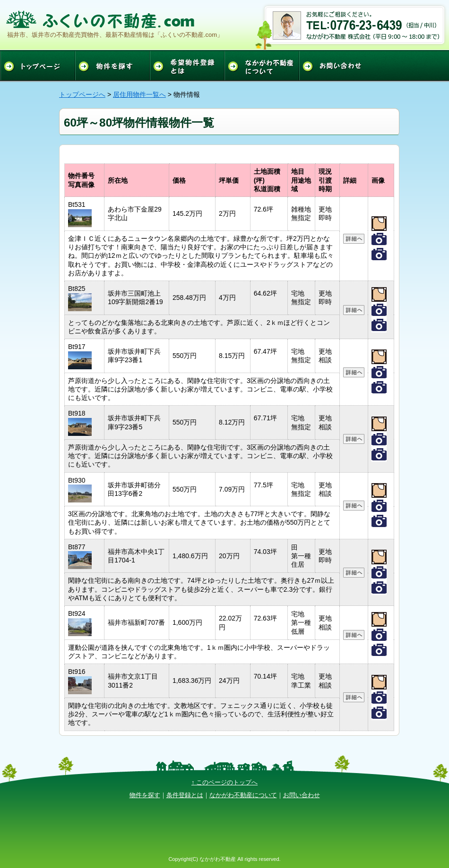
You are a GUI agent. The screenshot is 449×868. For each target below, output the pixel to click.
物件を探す (145, 795)
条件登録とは (185, 795)
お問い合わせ (302, 795)
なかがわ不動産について (243, 795)
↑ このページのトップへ (224, 782)
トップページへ (82, 94)
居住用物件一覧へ (139, 94)
